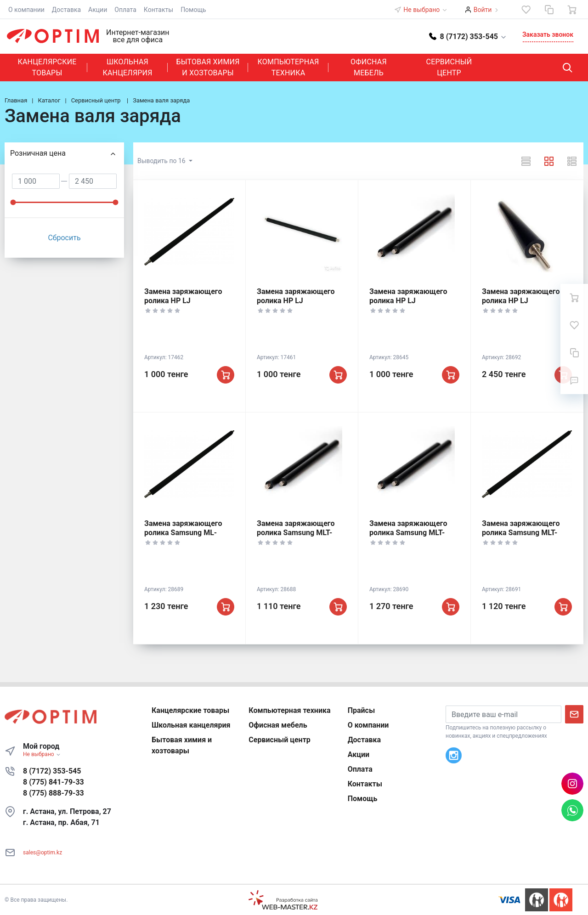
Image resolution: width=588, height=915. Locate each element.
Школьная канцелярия (127, 67)
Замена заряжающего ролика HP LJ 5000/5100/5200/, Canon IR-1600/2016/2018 (524, 305)
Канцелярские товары (47, 67)
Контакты (158, 10)
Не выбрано (425, 10)
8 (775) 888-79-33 (54, 793)
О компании (26, 10)
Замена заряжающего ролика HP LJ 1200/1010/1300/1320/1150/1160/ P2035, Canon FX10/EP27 (316, 305)
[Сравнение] (549, 10)
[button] (468, 36)
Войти (483, 10)
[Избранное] (526, 10)
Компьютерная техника (288, 67)
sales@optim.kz (42, 853)
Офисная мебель (369, 67)
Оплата (125, 10)
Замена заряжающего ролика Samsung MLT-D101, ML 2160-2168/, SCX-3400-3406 (296, 537)
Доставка (66, 10)
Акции (98, 10)
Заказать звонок (548, 34)
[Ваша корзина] (572, 10)
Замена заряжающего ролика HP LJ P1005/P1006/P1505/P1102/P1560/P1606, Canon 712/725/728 (217, 305)
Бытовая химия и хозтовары (208, 67)
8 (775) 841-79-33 (54, 782)
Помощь (193, 10)
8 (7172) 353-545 (52, 771)
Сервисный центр (449, 67)
